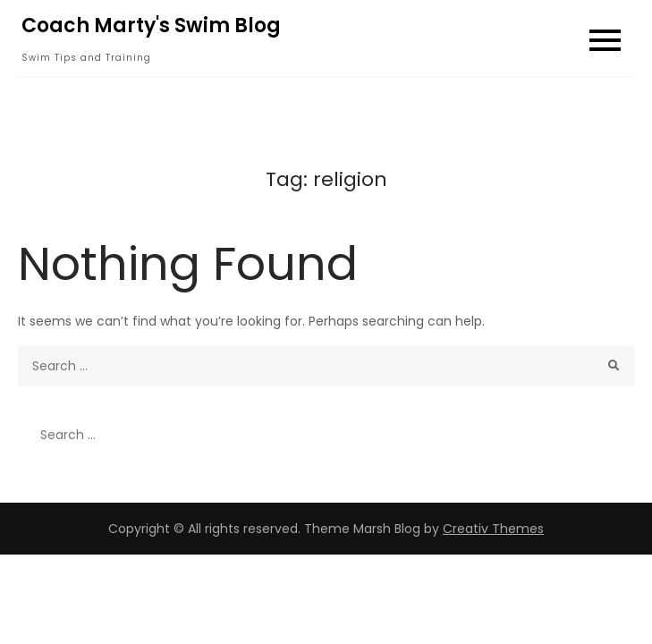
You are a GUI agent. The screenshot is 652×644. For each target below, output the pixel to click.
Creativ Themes (493, 529)
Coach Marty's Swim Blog (151, 25)
